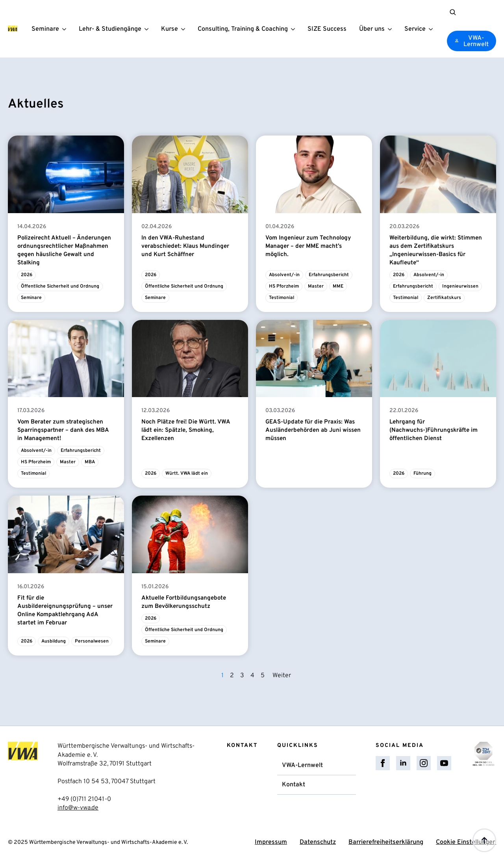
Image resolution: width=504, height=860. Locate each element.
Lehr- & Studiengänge (110, 30)
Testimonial (282, 298)
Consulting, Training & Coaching (242, 30)
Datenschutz (318, 843)
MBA (90, 463)
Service (415, 30)
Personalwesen (92, 641)
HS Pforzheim (284, 286)
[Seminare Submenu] (65, 29)
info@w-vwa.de (78, 808)
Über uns (372, 30)
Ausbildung (54, 641)
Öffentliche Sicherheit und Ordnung (60, 286)
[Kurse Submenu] (184, 29)
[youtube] (444, 763)
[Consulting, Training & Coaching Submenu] (294, 29)
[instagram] (424, 763)
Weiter (282, 676)
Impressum (271, 843)
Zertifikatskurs (444, 298)
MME (338, 286)
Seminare (45, 30)
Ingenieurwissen (460, 286)
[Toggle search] (452, 12)
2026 (27, 275)
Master (316, 286)
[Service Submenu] (432, 29)
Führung (422, 474)
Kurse (169, 30)
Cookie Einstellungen (466, 843)
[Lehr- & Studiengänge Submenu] (148, 29)
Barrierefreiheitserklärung (386, 843)
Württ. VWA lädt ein (187, 474)
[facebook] (383, 763)
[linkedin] (403, 763)
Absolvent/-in (284, 275)
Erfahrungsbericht (329, 275)
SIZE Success (327, 30)
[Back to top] (484, 840)
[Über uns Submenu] (391, 29)
